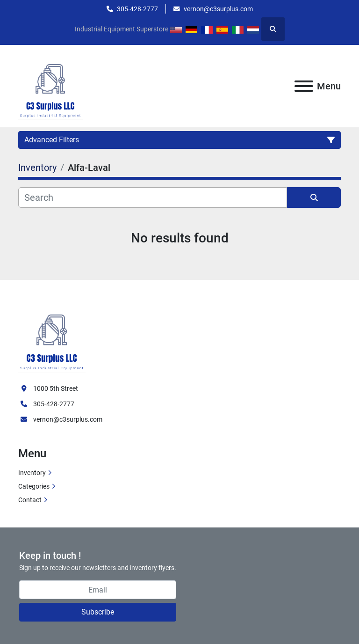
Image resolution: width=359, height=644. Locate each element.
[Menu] (304, 86)
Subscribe (98, 612)
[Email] (98, 590)
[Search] (153, 198)
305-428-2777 (137, 9)
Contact (30, 500)
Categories (34, 486)
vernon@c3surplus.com (218, 9)
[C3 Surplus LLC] (52, 337)
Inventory (32, 473)
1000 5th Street (56, 388)
